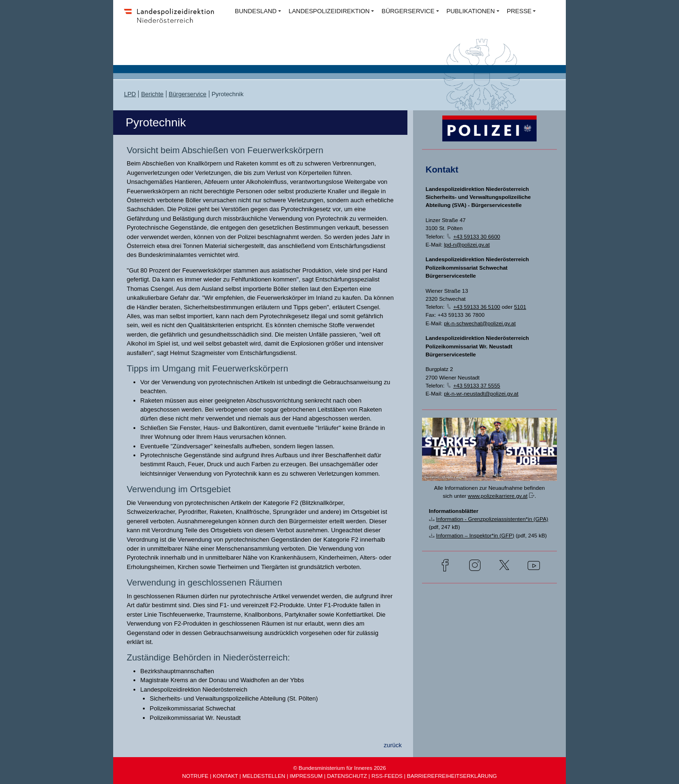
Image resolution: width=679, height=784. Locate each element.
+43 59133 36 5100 (477, 307)
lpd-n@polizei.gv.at (467, 245)
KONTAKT (225, 776)
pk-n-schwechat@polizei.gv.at (480, 323)
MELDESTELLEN (264, 776)
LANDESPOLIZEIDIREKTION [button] (329, 11)
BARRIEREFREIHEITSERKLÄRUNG (452, 776)
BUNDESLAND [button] (256, 11)
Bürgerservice (188, 94)
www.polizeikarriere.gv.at (498, 496)
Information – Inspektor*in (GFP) (475, 536)
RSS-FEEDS (387, 776)
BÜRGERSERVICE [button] (408, 11)
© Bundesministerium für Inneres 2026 (340, 768)
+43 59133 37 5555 (477, 386)
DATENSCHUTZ (347, 776)
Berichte (152, 94)
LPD (130, 94)
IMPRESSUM (306, 776)
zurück (393, 745)
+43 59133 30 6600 (477, 237)
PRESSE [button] (519, 11)
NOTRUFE (195, 776)
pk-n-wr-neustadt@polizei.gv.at (481, 394)
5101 (520, 307)
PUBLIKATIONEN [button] (471, 11)
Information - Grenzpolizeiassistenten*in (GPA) (492, 519)
